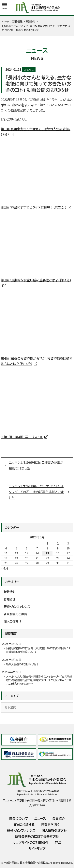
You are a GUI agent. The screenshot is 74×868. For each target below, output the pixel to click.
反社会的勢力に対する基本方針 (37, 837)
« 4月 (5, 568)
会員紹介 (59, 819)
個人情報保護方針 (54, 831)
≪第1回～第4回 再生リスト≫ (22, 437)
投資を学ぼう (50, 825)
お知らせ (29, 70)
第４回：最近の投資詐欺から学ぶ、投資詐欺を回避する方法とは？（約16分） (37, 361)
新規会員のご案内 (16, 614)
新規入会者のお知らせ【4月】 (22, 664)
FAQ (58, 843)
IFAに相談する (24, 825)
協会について (19, 819)
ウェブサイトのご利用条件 (31, 843)
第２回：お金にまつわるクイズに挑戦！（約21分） (34, 207)
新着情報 (10, 592)
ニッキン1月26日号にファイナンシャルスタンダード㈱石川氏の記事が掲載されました (36, 492)
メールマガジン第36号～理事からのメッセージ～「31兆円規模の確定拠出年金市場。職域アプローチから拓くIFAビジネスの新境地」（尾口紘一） (39, 680)
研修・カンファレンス (17, 607)
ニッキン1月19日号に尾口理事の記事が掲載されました (36, 466)
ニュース (40, 819)
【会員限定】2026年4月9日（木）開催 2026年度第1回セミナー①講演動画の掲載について (40, 650)
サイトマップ (37, 849)
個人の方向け (13, 621)
